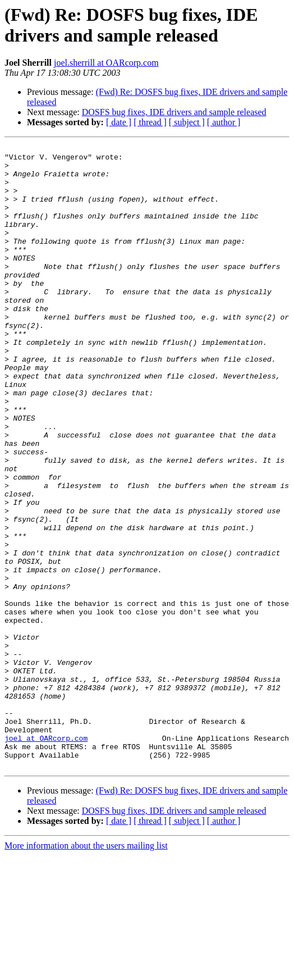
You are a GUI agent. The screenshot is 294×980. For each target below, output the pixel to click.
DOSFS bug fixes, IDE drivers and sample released (174, 112)
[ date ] (119, 122)
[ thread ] (150, 122)
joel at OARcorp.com (46, 858)
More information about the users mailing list (86, 970)
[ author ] (224, 122)
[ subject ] (187, 122)
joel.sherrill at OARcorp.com (106, 63)
